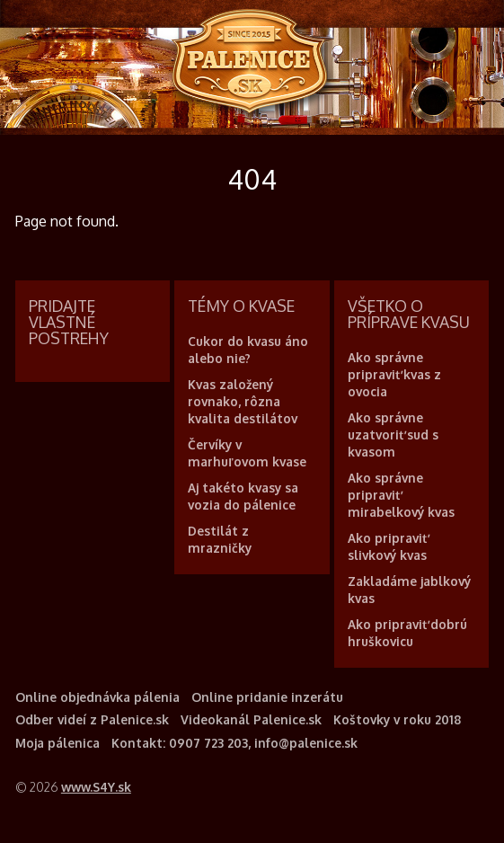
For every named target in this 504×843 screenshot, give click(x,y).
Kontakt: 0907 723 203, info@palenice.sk (234, 743)
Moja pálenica (57, 743)
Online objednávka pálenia (97, 697)
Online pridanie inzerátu (267, 697)
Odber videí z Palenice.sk (92, 719)
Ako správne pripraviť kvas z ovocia (394, 374)
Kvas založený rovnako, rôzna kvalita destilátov (243, 401)
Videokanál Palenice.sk (251, 719)
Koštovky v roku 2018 (397, 719)
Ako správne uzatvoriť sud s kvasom (393, 435)
